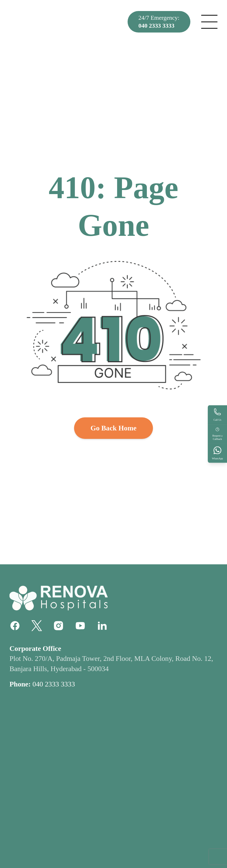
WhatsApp (217, 453)
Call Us (217, 414)
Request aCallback (217, 434)
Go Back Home (114, 428)
